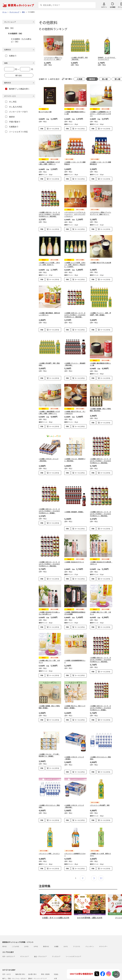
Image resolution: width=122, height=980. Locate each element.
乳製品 (56, 965)
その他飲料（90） (16, 33)
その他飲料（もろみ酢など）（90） (21, 40)
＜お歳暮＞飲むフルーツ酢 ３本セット (100, 606)
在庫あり (11, 56)
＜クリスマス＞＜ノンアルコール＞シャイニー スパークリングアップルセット (75, 214)
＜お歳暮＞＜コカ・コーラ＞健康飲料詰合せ (100, 163)
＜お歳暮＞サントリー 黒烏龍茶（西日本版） (75, 364)
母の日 (4, 937)
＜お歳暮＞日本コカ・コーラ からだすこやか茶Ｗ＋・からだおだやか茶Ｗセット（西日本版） (100, 510)
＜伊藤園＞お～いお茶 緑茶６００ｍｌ (100, 845)
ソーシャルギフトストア (73, 947)
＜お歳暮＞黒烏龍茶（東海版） (74, 508)
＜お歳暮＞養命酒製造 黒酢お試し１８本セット (49, 314)
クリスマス (77, 937)
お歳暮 (56, 937)
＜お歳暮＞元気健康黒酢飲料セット (75, 654)
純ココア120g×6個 (45, 112)
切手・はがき (7, 965)
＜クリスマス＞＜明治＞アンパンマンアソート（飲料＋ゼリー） (100, 213)
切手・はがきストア (9, 947)
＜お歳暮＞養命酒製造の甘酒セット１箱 (75, 113)
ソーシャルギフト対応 (16, 132)
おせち (66, 937)
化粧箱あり (12, 127)
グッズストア (56, 947)
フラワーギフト (46, 976)
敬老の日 (46, 937)
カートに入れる (54, 129)
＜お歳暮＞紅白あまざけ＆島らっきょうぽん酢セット (49, 606)
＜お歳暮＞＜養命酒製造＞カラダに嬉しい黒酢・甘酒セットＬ (49, 412)
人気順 (79, 79)
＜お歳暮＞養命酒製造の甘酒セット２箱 (100, 364)
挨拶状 (10, 117)
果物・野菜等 (45, 965)
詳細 (42, 129)
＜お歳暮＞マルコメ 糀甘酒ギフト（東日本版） (75, 458)
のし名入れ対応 (14, 107)
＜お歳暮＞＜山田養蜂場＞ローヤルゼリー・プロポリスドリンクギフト (100, 114)
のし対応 (11, 102)
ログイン (104, 7)
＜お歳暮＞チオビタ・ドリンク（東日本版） (49, 458)
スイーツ (31, 976)
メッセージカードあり (16, 112)
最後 (101, 869)
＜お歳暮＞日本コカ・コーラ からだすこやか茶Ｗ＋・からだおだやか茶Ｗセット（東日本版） (49, 214)
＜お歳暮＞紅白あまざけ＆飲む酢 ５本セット (101, 557)
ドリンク (44, 969)
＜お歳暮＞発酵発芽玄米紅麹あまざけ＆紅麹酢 (75, 606)
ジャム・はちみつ (21, 969)
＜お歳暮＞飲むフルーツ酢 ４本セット (49, 654)
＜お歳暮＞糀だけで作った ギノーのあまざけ (75, 412)
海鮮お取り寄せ (20, 965)
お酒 (55, 969)
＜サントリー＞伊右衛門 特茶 (100, 798)
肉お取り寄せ (32, 965)
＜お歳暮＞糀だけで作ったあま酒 (100, 263)
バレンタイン (90, 937)
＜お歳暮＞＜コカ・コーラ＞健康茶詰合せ (75, 163)
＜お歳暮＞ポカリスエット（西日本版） (100, 750)
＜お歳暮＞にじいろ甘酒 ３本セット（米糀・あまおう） (49, 264)
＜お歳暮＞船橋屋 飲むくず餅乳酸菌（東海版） (49, 699)
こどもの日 (15, 937)
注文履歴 (112, 7)
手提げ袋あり (13, 122)
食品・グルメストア (40, 947)
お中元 (36, 937)
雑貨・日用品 (19, 976)
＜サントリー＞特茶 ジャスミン (49, 844)
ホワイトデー (103, 937)
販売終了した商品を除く (17, 89)
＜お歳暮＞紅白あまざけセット (74, 556)
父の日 (26, 937)
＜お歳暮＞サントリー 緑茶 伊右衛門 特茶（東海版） (100, 314)
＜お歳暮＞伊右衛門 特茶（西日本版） (49, 364)
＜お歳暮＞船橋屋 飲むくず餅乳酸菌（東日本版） (100, 410)
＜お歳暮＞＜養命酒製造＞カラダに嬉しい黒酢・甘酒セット (49, 163)
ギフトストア (25, 947)
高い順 (105, 79)
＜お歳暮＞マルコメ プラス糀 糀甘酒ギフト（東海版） (49, 748)
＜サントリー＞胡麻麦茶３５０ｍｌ (75, 845)
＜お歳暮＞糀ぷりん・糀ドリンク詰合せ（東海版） (75, 699)
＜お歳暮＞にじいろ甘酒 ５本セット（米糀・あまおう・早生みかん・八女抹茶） (75, 265)
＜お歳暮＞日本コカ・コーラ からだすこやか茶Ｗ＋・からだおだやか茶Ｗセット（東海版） (49, 507)
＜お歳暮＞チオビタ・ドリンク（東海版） (74, 750)
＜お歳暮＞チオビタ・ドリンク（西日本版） (74, 799)
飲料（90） (10, 28)
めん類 (4, 976)
